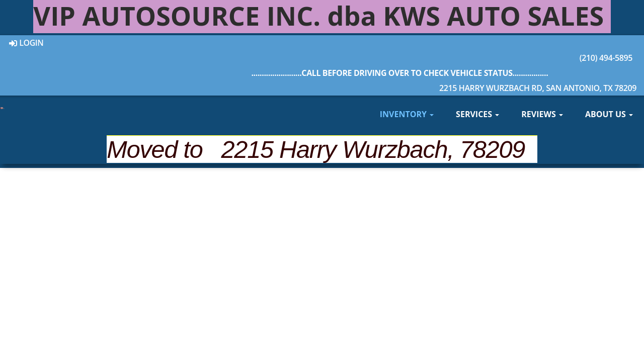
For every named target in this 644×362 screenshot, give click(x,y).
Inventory (407, 114)
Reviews (542, 114)
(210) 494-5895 (400, 49)
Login (26, 43)
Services (477, 114)
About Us (609, 114)
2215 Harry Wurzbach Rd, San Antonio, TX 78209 (400, 79)
